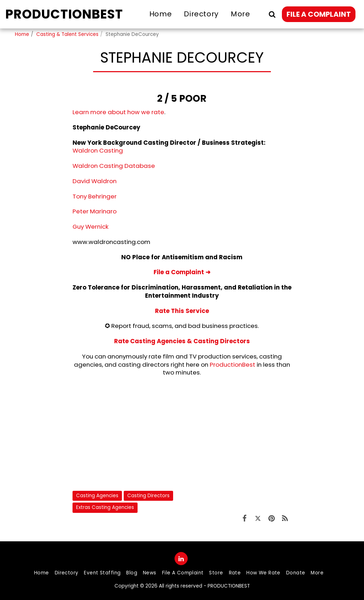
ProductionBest (232, 365)
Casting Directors (148, 496)
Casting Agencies (97, 496)
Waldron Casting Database (114, 166)
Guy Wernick (90, 227)
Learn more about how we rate (118, 112)
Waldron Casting (98, 150)
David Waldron (95, 181)
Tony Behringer (95, 196)
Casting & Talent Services (67, 34)
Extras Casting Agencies (105, 507)
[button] (272, 14)
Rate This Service (182, 311)
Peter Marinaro (95, 211)
